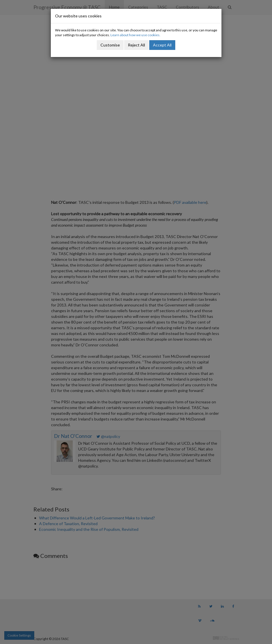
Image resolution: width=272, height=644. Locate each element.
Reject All (136, 45)
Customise (110, 45)
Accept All (162, 45)
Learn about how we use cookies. (135, 35)
